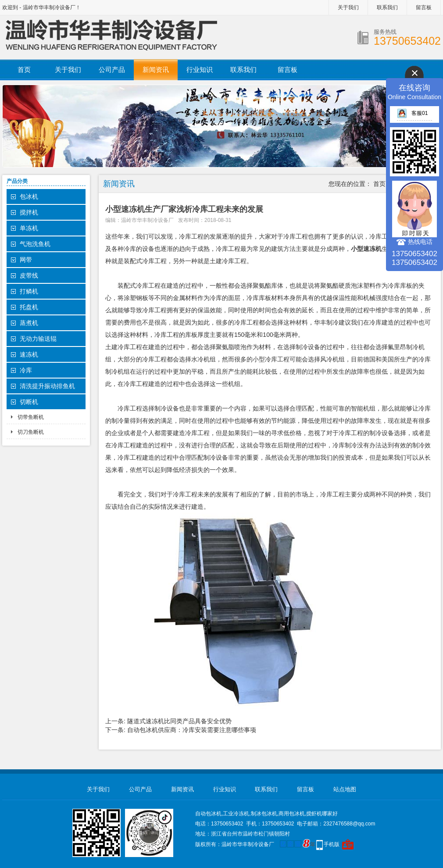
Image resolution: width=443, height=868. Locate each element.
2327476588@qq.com (349, 824)
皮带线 (29, 275)
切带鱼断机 (31, 417)
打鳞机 (29, 291)
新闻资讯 (156, 70)
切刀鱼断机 (31, 432)
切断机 (29, 402)
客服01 (412, 113)
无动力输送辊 (38, 339)
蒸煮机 (29, 323)
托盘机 (29, 307)
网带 (26, 260)
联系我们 (387, 7)
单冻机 (29, 228)
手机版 (332, 844)
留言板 (424, 7)
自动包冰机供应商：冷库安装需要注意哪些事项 (192, 730)
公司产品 (112, 70)
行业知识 (200, 70)
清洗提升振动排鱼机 (47, 386)
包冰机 (29, 196)
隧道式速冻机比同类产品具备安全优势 (179, 721)
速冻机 (29, 354)
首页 (24, 70)
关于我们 (348, 7)
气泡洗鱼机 (35, 244)
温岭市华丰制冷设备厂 (147, 220)
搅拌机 (29, 212)
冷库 (26, 370)
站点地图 (345, 789)
